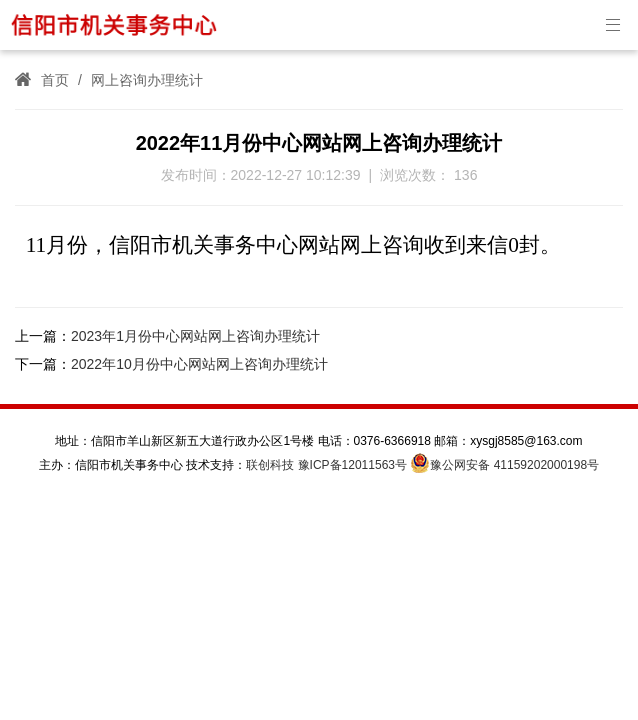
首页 (55, 80)
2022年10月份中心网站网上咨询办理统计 (199, 364)
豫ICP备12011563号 (352, 465)
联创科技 (270, 465)
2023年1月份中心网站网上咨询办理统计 (195, 336)
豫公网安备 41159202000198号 (504, 465)
